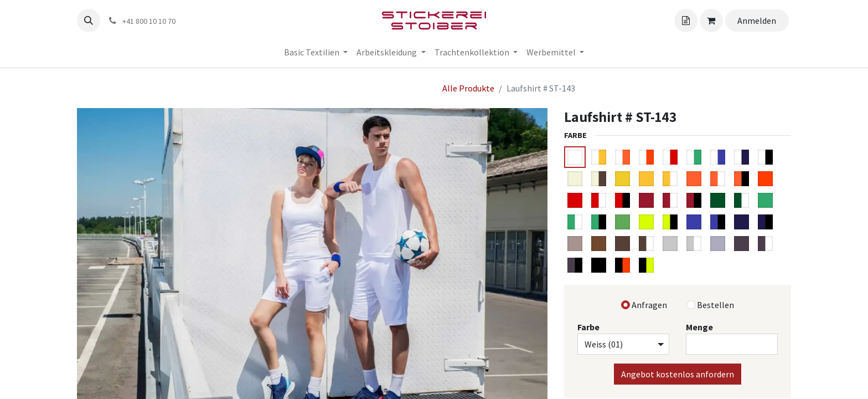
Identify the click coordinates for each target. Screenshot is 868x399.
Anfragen (649, 305)
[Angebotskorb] (686, 21)
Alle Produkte (468, 88)
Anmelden (757, 21)
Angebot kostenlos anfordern (678, 374)
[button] (89, 21)
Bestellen (715, 305)
